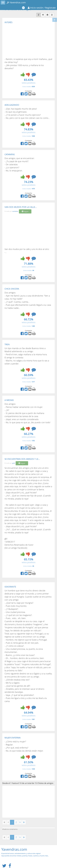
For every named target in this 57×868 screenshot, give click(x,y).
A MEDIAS (9, 400)
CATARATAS (10, 154)
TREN (7, 344)
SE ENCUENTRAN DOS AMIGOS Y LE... (22, 459)
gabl (14, 463)
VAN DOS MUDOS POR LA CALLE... (21, 207)
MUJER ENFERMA (13, 738)
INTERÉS (8, 22)
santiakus (15, 211)
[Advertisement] (24, 41)
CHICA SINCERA (12, 289)
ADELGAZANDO (12, 105)
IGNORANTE (10, 587)
